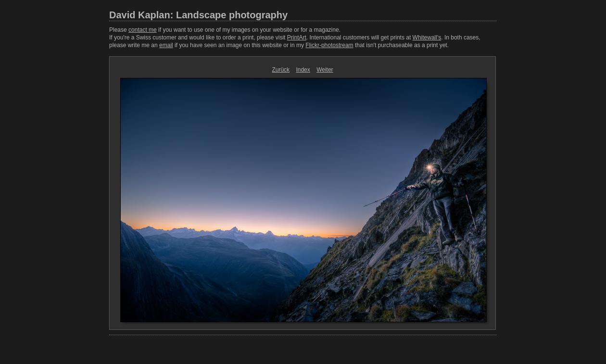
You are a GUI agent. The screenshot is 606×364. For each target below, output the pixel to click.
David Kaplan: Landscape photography (198, 15)
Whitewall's (427, 38)
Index (303, 70)
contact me (143, 30)
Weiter (325, 70)
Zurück (281, 70)
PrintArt (297, 38)
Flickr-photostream (329, 45)
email (166, 45)
